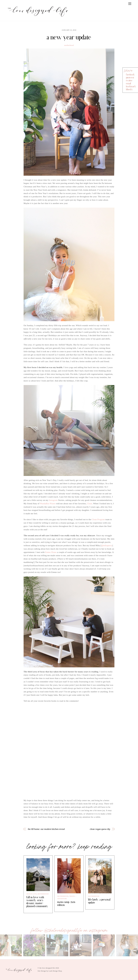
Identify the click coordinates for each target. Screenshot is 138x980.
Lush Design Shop (55, 971)
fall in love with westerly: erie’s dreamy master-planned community (37, 902)
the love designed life (47, 968)
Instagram (53, 500)
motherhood (69, 45)
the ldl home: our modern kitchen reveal (46, 829)
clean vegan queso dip (100, 829)
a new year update (69, 37)
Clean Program (98, 519)
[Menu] (130, 4)
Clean (90, 504)
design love (32, 894)
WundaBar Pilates (48, 504)
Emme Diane (51, 552)
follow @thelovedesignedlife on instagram (69, 930)
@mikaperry (107, 545)
